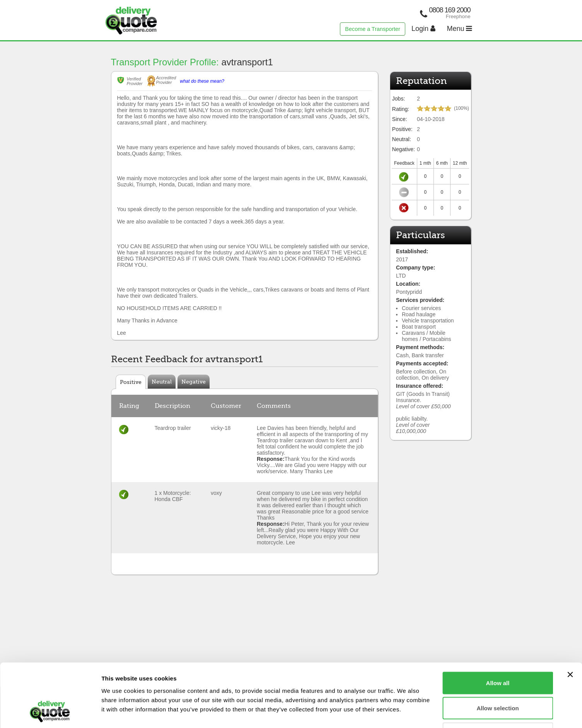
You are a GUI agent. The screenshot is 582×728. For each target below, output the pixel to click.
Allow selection (498, 652)
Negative (194, 382)
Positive (131, 382)
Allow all (498, 627)
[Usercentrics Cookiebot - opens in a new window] (50, 713)
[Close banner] (570, 618)
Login (423, 29)
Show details (406, 713)
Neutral (162, 382)
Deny (498, 677)
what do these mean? (202, 81)
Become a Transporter (372, 29)
